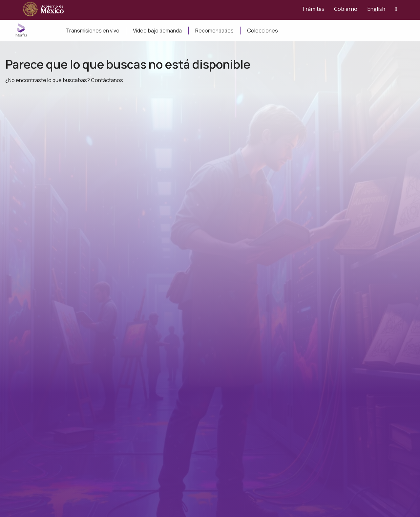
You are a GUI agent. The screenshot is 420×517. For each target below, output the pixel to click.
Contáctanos (107, 80)
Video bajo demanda (157, 31)
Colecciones (262, 31)
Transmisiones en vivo (93, 31)
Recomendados (214, 31)
